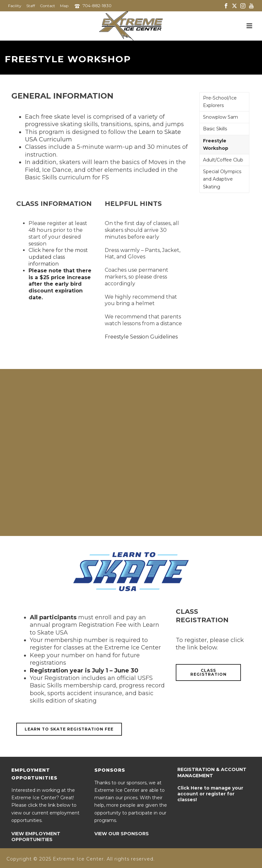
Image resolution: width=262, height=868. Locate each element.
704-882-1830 (97, 6)
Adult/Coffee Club (223, 160)
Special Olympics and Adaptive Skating (222, 179)
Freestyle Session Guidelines (141, 337)
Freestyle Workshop (216, 144)
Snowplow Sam (220, 117)
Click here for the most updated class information (58, 257)
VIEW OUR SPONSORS (122, 834)
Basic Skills (215, 129)
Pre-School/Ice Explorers (220, 102)
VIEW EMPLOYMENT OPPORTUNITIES (36, 837)
